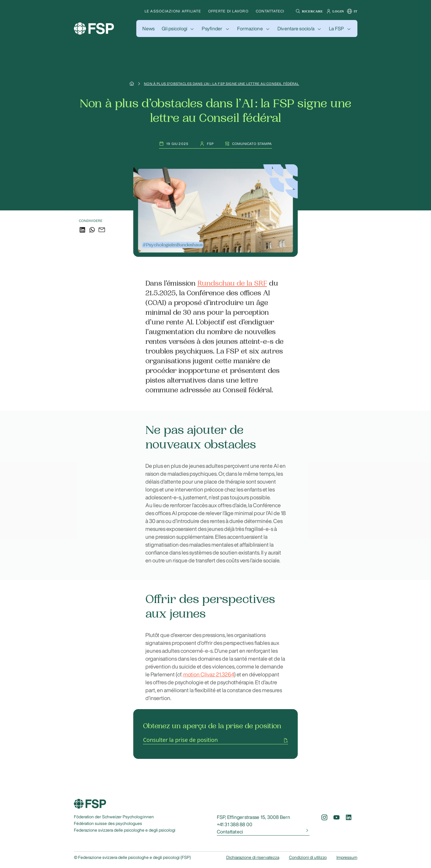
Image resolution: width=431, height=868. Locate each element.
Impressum (347, 857)
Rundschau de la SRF (232, 283)
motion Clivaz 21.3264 (209, 674)
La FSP (336, 28)
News (148, 28)
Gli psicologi (174, 28)
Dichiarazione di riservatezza (253, 857)
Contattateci (270, 11)
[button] (308, 11)
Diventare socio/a (296, 28)
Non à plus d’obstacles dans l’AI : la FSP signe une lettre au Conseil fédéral (221, 84)
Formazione (250, 28)
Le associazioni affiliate (173, 11)
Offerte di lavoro (228, 11)
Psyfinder (212, 28)
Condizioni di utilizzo (308, 857)
